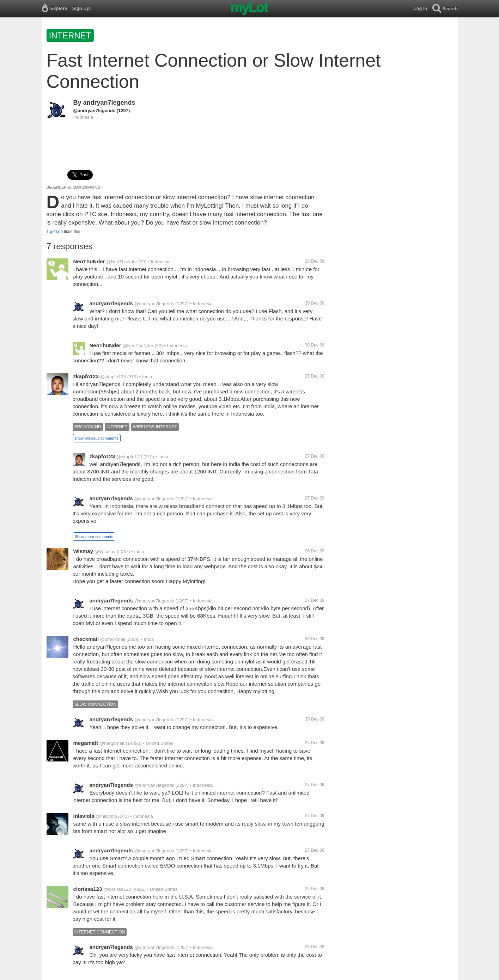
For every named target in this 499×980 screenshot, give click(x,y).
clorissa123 (88, 889)
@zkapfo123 (113, 377)
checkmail (86, 639)
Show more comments (94, 537)
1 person (55, 232)
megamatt (86, 743)
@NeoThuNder (122, 262)
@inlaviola (106, 816)
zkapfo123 (86, 376)
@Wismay (105, 552)
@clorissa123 (117, 889)
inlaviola (84, 816)
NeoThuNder (89, 261)
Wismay (83, 551)
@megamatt (112, 743)
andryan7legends (109, 103)
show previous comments (97, 438)
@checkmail (113, 639)
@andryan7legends (95, 111)
